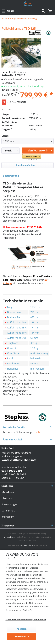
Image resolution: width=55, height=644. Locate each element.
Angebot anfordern (34, 165)
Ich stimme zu (22, 636)
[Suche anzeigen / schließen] (43, 11)
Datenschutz (9, 511)
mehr (38, 432)
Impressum (8, 517)
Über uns (7, 498)
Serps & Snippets (27, 545)
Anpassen (22, 629)
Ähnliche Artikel (12, 440)
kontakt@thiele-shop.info (19, 460)
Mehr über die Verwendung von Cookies (26, 620)
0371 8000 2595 (12, 471)
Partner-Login (9, 504)
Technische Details (14, 427)
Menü (8, 11)
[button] (32, 158)
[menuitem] (8, 11)
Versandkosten (10, 537)
